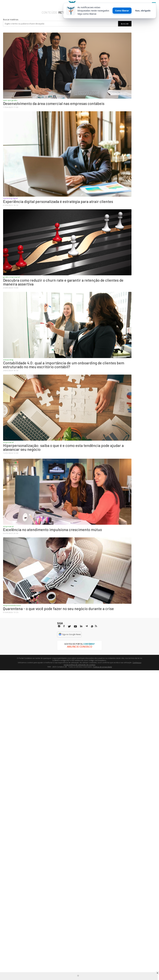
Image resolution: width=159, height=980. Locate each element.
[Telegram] (87, 627)
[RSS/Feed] (96, 626)
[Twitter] (69, 627)
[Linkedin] (81, 626)
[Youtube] (75, 627)
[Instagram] (59, 626)
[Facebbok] (64, 626)
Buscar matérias (11, 19)
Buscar (125, 24)
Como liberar (122, 11)
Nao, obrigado (143, 11)
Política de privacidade (103, 667)
